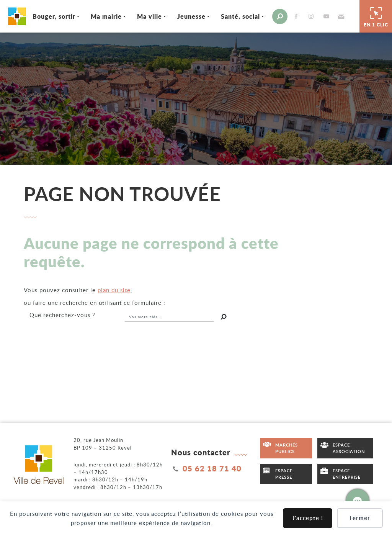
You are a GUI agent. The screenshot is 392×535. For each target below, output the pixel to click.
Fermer (360, 518)
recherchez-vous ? (62, 315)
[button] (340, 16)
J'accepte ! (308, 518)
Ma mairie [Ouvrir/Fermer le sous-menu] (106, 16)
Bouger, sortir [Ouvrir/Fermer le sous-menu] (54, 16)
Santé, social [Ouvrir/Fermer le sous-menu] (240, 16)
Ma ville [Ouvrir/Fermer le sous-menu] (149, 16)
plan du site (114, 290)
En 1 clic (376, 16)
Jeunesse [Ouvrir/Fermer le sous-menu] (191, 16)
